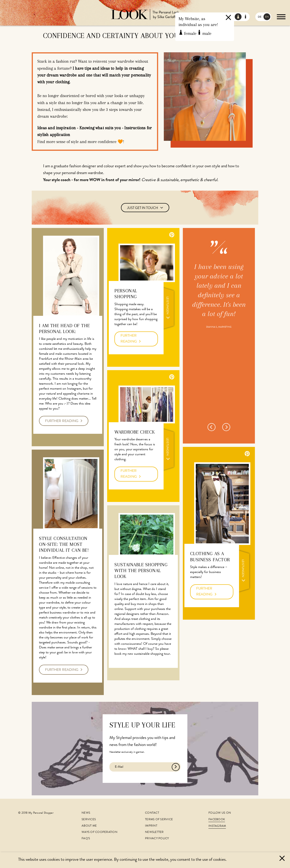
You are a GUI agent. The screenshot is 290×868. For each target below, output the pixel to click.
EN (267, 17)
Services (89, 820)
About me (89, 826)
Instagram (217, 826)
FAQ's (86, 839)
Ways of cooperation (99, 832)
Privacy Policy (157, 839)
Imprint (151, 826)
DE (260, 17)
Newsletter (154, 832)
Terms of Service (159, 820)
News (86, 813)
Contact (152, 813)
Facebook (217, 820)
